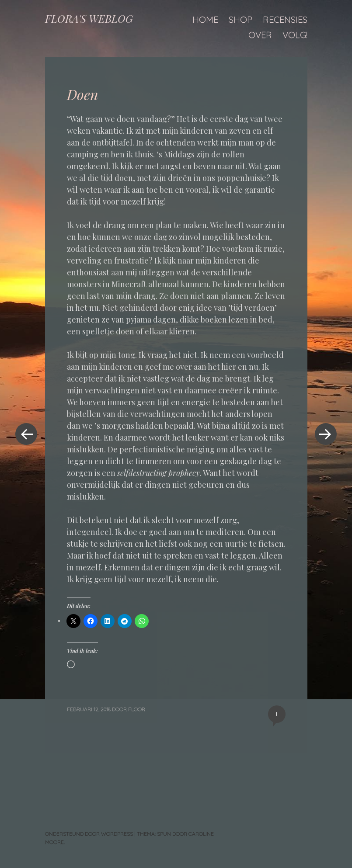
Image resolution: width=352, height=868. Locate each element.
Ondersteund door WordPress (89, 834)
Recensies (285, 19)
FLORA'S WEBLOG (89, 18)
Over (260, 35)
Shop (240, 19)
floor (137, 709)
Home (205, 19)
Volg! (295, 35)
